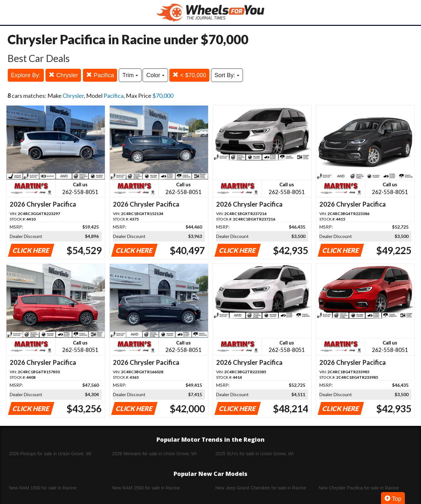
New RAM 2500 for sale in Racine (146, 488)
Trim (130, 75)
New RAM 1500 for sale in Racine (43, 488)
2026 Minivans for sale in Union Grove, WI (155, 454)
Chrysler (63, 75)
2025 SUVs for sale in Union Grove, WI (255, 454)
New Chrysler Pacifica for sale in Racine (359, 488)
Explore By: (26, 75)
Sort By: (227, 75)
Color (155, 75)
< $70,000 (189, 75)
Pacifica (100, 75)
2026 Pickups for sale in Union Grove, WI (50, 454)
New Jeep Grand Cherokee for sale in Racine (261, 488)
